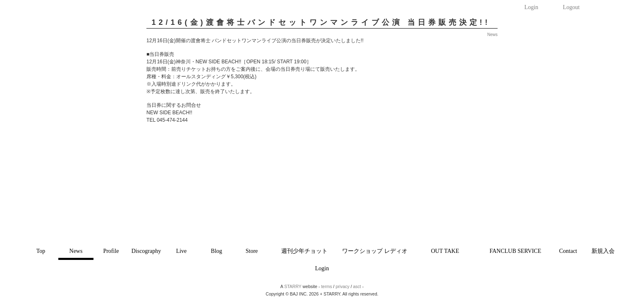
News (76, 251)
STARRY (293, 286)
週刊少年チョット (304, 251)
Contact (568, 251)
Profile (111, 251)
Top (41, 251)
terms (326, 286)
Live (182, 251)
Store (252, 251)
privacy (342, 286)
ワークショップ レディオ (375, 251)
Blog (217, 251)
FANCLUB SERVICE (515, 251)
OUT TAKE (445, 251)
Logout (571, 7)
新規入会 (603, 251)
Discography (146, 251)
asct (357, 286)
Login (531, 7)
